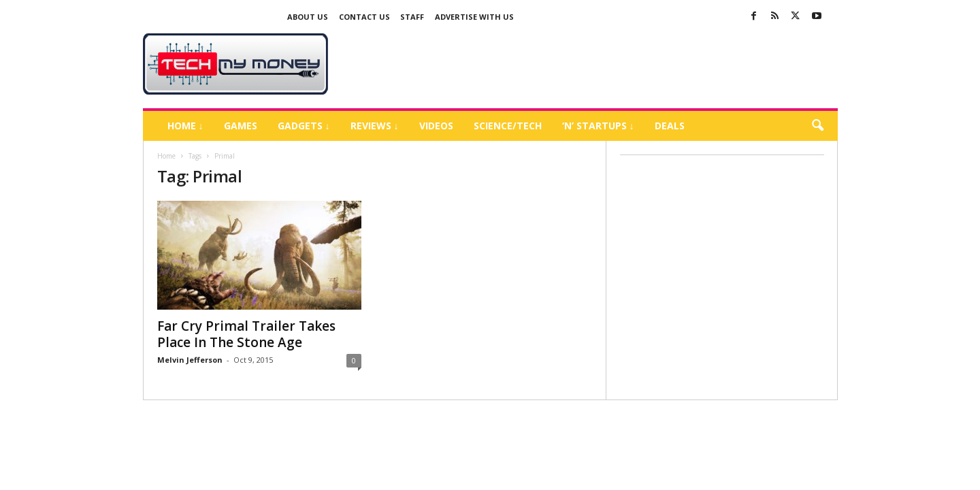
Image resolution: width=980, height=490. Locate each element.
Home (166, 156)
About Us (308, 17)
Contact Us (364, 17)
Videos (436, 126)
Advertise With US (474, 17)
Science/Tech (508, 126)
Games (241, 126)
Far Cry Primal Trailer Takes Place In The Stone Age (246, 334)
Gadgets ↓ (304, 126)
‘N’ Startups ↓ (598, 126)
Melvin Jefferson (190, 360)
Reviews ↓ (375, 126)
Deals (670, 126)
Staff (412, 17)
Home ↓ (185, 126)
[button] (817, 126)
